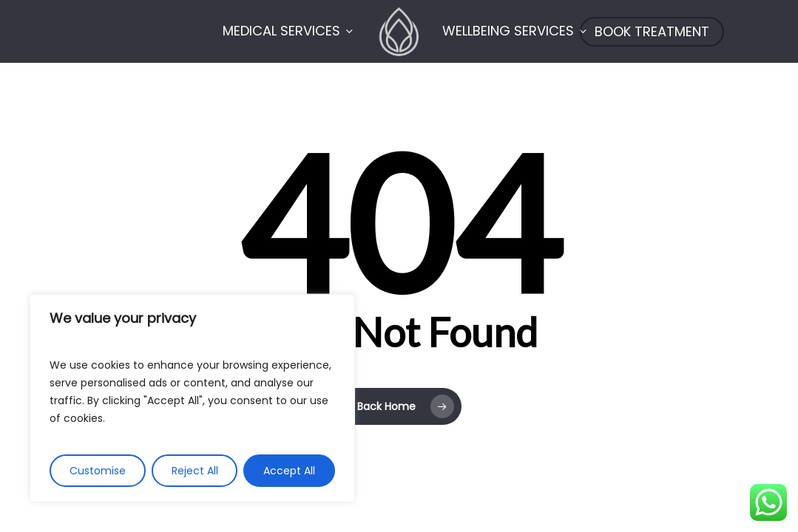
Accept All (289, 471)
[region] (192, 398)
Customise (98, 471)
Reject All (195, 471)
